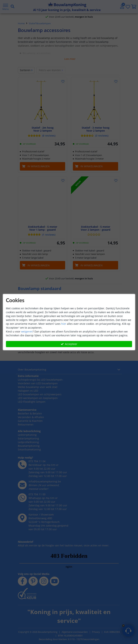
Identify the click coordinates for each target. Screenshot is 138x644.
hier (64, 324)
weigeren (27, 331)
